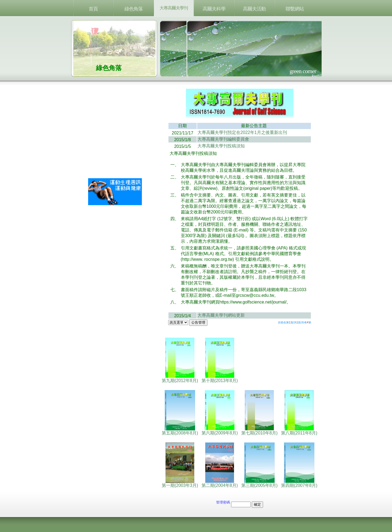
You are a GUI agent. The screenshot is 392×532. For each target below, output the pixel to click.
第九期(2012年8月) (180, 379)
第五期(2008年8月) (180, 431)
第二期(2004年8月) (220, 483)
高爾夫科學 (214, 9)
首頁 (93, 9)
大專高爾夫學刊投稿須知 (221, 146)
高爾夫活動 (254, 9)
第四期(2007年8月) (299, 483)
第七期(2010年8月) (259, 431)
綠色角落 (134, 9)
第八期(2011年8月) (299, 431)
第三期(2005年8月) (259, 483)
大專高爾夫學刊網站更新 (221, 315)
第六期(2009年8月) (220, 431)
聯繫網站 (295, 9)
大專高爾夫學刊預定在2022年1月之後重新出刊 (242, 132)
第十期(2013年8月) (220, 379)
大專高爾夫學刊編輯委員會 (223, 139)
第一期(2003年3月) (180, 483)
